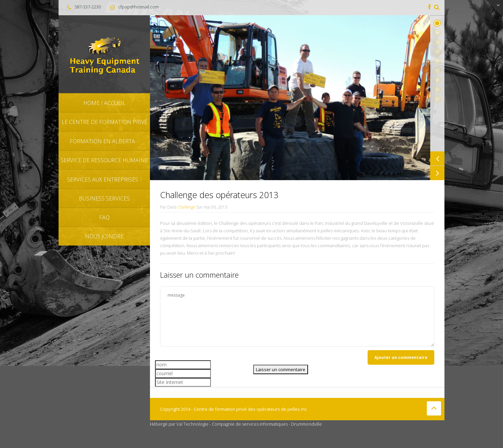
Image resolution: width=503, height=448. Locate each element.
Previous (437, 158)
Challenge (186, 207)
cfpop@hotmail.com (138, 7)
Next (437, 173)
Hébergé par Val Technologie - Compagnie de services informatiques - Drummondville (236, 424)
